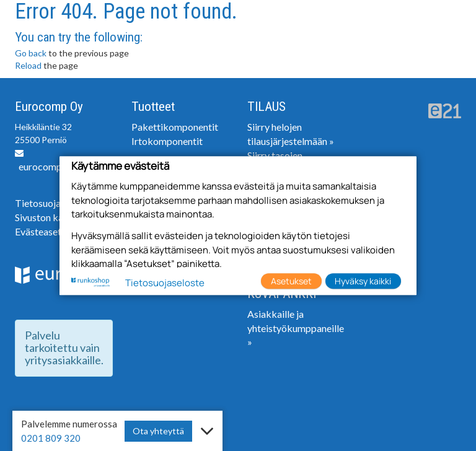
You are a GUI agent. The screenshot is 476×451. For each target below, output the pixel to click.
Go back (31, 53)
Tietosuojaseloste (56, 203)
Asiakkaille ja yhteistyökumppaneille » (296, 328)
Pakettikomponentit (175, 127)
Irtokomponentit (167, 141)
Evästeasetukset (50, 231)
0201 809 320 (51, 438)
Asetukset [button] (291, 281)
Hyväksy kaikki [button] (363, 281)
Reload (28, 65)
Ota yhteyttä (158, 431)
